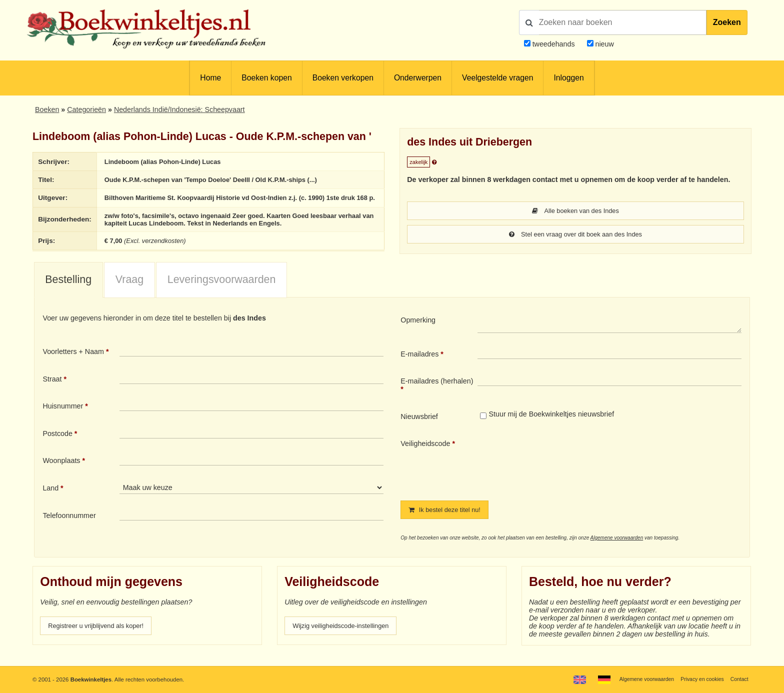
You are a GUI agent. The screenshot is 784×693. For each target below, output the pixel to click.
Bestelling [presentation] (68, 289)
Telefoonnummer (69, 524)
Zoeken (727, 22)
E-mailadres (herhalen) (437, 390)
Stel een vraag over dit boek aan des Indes (575, 235)
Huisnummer (63, 415)
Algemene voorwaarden (617, 548)
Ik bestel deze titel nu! (448, 519)
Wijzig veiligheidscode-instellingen (346, 635)
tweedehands (554, 44)
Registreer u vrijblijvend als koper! (101, 635)
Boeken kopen (266, 78)
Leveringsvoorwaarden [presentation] (222, 289)
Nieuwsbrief (419, 425)
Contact (738, 679)
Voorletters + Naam (73, 361)
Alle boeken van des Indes (575, 211)
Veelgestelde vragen (497, 78)
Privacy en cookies (698, 679)
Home (210, 78)
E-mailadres (419, 363)
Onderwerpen (418, 78)
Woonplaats (61, 470)
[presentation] (561, 471)
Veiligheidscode (425, 453)
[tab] (68, 289)
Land (50, 497)
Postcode (57, 442)
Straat (52, 388)
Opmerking (418, 329)
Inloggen (568, 78)
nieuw (604, 44)
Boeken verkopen (343, 78)
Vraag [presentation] (129, 289)
